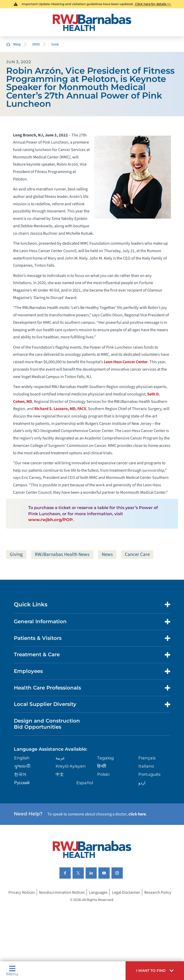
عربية (60, 758)
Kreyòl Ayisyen (71, 766)
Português (149, 774)
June (55, 44)
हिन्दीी (102, 766)
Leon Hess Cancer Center (126, 362)
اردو (142, 783)
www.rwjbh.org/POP (50, 520)
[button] (155, 971)
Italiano (146, 766)
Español (85, 783)
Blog (17, 44)
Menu (12, 971)
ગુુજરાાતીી (22, 766)
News (107, 554)
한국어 (20, 774)
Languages (98, 892)
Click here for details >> (153, 4)
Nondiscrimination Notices (62, 892)
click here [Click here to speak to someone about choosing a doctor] (137, 814)
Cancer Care (137, 554)
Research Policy (158, 892)
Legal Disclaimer (126, 892)
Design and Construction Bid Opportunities (47, 724)
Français (147, 758)
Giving (16, 554)
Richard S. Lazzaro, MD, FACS (60, 409)
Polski (103, 774)
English (22, 758)
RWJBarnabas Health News (62, 554)
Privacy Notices (22, 892)
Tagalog (105, 758)
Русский (22, 783)
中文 (60, 774)
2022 (36, 44)
